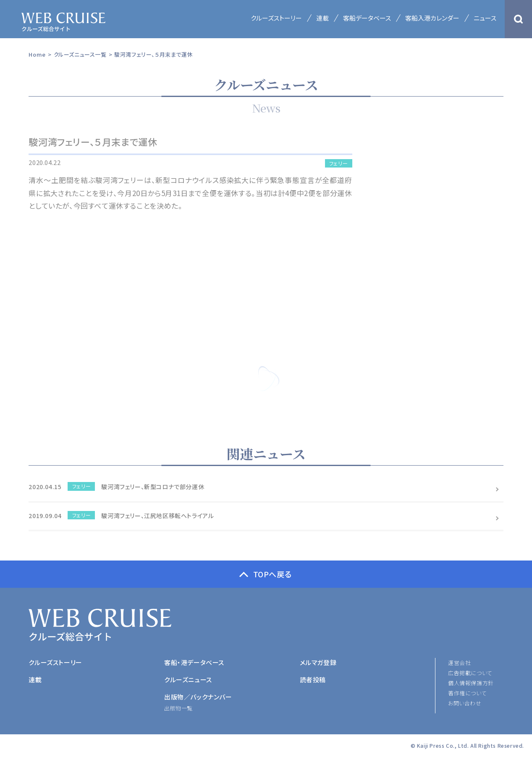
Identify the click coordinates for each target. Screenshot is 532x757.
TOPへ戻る (273, 574)
